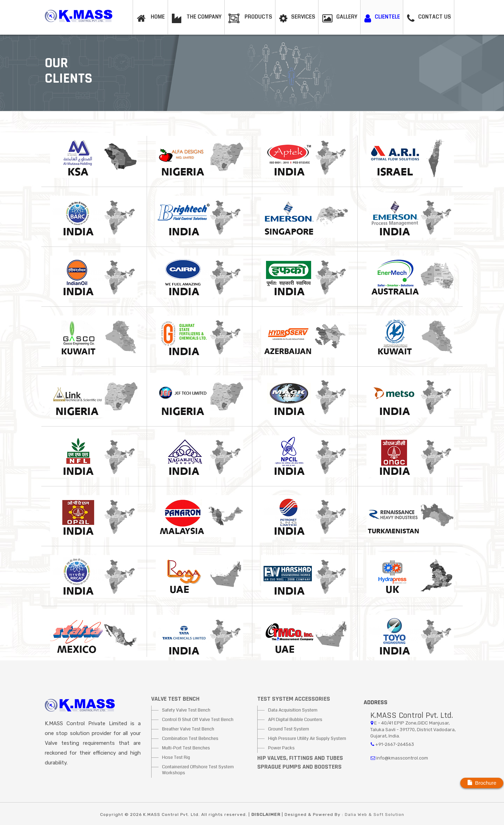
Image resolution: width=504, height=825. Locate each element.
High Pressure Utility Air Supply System (307, 739)
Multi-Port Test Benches (186, 748)
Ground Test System (289, 729)
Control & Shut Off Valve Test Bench (198, 720)
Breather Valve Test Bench (188, 729)
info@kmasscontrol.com (402, 758)
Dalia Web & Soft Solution (374, 814)
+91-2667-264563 (395, 744)
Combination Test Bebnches (190, 739)
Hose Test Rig (176, 757)
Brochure (482, 782)
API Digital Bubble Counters (295, 720)
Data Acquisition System (293, 710)
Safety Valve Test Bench (186, 710)
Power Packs (281, 748)
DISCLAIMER (267, 814)
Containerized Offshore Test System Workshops (198, 770)
